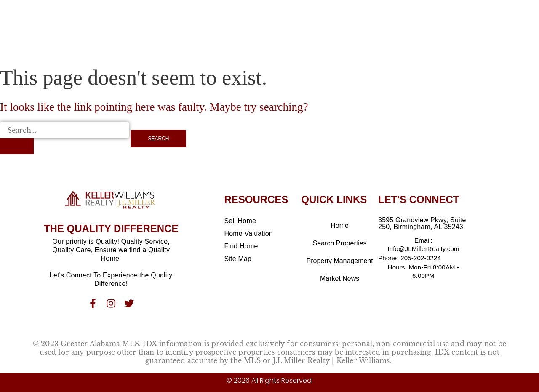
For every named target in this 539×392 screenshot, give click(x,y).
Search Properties (340, 243)
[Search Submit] (17, 146)
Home (340, 225)
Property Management (339, 261)
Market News (340, 279)
